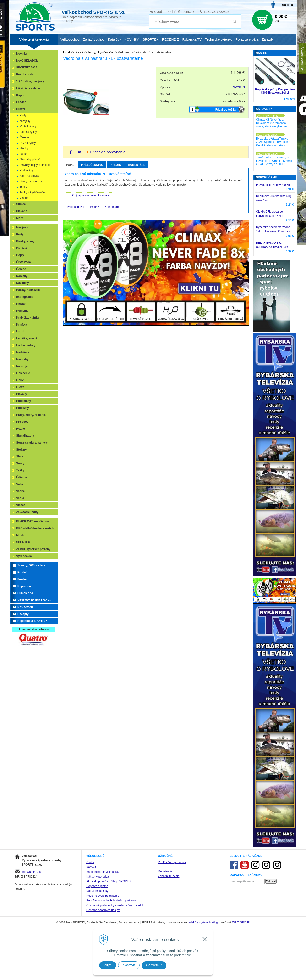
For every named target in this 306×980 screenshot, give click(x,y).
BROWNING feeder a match (35, 528)
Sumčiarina (25, 593)
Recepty (23, 614)
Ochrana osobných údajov (103, 910)
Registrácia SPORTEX (32, 621)
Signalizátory (25, 436)
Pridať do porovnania (108, 152)
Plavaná (22, 211)
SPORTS (239, 87)
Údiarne (22, 477)
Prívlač (22, 572)
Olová (20, 387)
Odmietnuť (154, 965)
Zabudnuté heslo (169, 876)
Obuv (20, 380)
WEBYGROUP (241, 922)
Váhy (20, 484)
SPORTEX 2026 (27, 68)
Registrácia (165, 871)
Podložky (23, 408)
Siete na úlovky (29, 176)
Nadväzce (23, 352)
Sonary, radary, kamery (32, 443)
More (20, 218)
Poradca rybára (247, 39)
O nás (90, 862)
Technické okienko (219, 39)
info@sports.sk (183, 12)
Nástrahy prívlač (30, 159)
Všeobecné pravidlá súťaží (103, 872)
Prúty (23, 115)
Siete (20, 456)
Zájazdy (268, 39)
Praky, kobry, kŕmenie (31, 415)
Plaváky (22, 394)
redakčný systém (198, 922)
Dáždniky (23, 283)
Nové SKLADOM (27, 61)
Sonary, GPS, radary (31, 565)
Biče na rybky (28, 132)
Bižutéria (22, 248)
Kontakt (91, 867)
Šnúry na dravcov (31, 181)
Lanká (24, 154)
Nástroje (22, 366)
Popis (70, 165)
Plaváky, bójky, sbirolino (35, 165)
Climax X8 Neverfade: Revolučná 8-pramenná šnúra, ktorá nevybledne (271, 123)
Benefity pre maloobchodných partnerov (112, 901)
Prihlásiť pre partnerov (172, 862)
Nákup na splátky (97, 891)
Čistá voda (24, 262)
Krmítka (22, 325)
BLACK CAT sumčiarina (33, 521)
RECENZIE (171, 39)
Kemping (22, 311)
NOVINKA (132, 39)
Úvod (158, 12)
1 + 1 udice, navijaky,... (32, 81)
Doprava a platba (97, 886)
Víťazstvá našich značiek (34, 600)
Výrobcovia (24, 556)
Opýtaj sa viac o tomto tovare (88, 195)
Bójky (20, 255)
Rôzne (21, 429)
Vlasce (24, 198)
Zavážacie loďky (27, 512)
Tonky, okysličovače (32, 192)
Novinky (22, 54)
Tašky (23, 187)
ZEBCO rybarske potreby (33, 549)
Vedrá (20, 498)
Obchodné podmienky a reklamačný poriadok (115, 905)
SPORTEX (23, 542)
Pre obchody (25, 74)
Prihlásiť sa (286, 5)
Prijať (108, 965)
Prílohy (116, 165)
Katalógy (114, 39)
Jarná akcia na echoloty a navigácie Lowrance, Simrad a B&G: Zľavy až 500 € (274, 161)
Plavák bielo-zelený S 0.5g (273, 185)
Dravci (21, 109)
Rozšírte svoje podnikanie (103, 896)
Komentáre (137, 165)
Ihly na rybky (28, 143)
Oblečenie (23, 373)
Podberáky (26, 170)
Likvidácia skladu (28, 88)
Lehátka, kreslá (27, 338)
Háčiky (24, 148)
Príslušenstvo (92, 165)
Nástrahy (22, 359)
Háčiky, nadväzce (28, 290)
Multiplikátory (28, 126)
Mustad (21, 535)
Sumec (21, 204)
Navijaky (25, 121)
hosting (213, 922)
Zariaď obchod (94, 39)
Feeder (21, 102)
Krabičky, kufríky (28, 318)
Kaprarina (24, 586)
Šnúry (20, 463)
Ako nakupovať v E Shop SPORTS (108, 881)
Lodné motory (26, 345)
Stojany (21, 450)
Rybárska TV (192, 39)
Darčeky (22, 276)
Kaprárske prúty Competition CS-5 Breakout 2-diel (275, 91)
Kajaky (21, 304)
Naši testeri (25, 607)
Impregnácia (25, 297)
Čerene (24, 137)
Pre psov (22, 422)
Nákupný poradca (98, 877)
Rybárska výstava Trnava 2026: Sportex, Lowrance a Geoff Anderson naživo (273, 142)
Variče (20, 491)
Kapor (20, 95)
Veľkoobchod (70, 39)
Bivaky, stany (25, 241)
